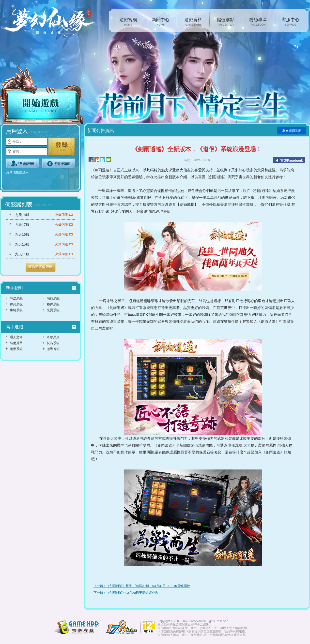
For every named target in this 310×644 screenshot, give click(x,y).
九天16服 (44, 234)
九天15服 (44, 244)
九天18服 (44, 215)
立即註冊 (23, 163)
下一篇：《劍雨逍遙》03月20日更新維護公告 (126, 593)
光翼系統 (53, 310)
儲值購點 (226, 22)
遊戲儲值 (59, 163)
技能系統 (53, 343)
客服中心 (291, 22)
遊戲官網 (128, 22)
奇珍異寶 (53, 337)
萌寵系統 (53, 298)
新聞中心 (161, 22)
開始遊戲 (42, 95)
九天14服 (44, 254)
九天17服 (44, 225)
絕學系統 (16, 349)
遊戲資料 (193, 22)
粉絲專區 (258, 22)
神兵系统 (16, 304)
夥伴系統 (53, 304)
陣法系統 (16, 298)
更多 (41, 267)
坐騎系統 (16, 310)
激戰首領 (53, 349)
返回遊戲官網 (292, 130)
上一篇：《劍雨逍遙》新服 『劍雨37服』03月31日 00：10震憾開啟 (142, 586)
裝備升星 (16, 343)
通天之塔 (16, 337)
